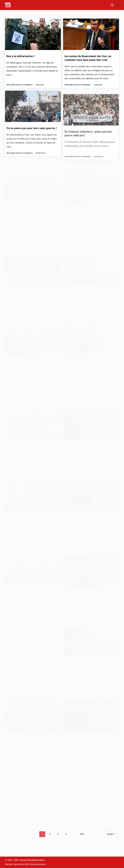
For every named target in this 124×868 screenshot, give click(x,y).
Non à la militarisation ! (21, 56)
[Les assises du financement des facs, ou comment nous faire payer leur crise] (91, 34)
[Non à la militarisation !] (33, 34)
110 (82, 845)
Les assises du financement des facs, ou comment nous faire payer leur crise (89, 58)
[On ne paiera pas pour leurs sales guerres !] (33, 119)
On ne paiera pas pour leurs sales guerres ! (33, 143)
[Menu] (118, 5)
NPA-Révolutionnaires (36, 864)
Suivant (112, 845)
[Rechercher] (112, 5)
